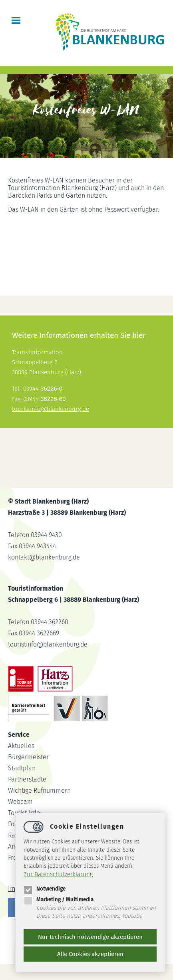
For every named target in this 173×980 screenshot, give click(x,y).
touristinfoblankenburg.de (51, 409)
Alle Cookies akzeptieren (90, 954)
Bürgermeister (28, 757)
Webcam (20, 802)
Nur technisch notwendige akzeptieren (90, 937)
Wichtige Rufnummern (39, 791)
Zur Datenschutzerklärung (58, 874)
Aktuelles (21, 746)
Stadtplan (22, 768)
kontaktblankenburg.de (44, 557)
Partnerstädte (27, 779)
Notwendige (45, 889)
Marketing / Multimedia (59, 900)
